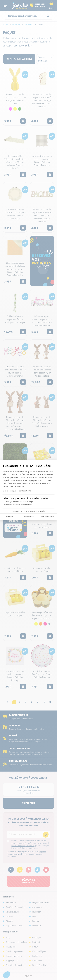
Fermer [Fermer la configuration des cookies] (9, 517)
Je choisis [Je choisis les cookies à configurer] (28, 517)
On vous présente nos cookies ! (19, 504)
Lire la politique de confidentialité (17, 491)
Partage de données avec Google (19, 502)
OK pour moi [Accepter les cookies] (47, 517)
